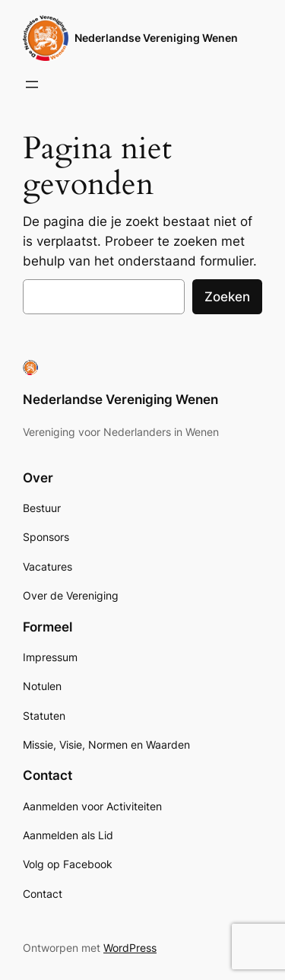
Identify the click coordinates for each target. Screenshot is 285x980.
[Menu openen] (32, 84)
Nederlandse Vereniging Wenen (156, 38)
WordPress (130, 948)
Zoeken (227, 297)
